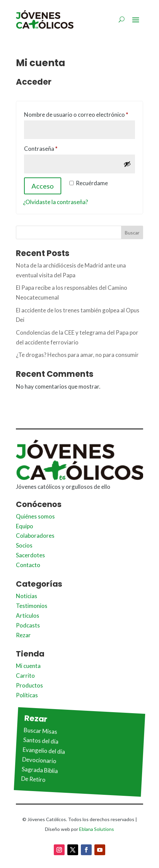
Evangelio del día (44, 751)
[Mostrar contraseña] (127, 164)
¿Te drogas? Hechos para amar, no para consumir (77, 355)
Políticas (27, 695)
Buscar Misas (41, 731)
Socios (24, 545)
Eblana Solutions (97, 829)
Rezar (23, 635)
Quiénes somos (35, 516)
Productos (29, 685)
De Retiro (33, 779)
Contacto (28, 565)
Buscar (132, 233)
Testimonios (32, 606)
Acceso (43, 186)
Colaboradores (35, 536)
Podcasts (28, 625)
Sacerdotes (30, 555)
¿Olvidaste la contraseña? (55, 202)
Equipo (25, 526)
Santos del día (41, 740)
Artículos (28, 615)
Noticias (27, 596)
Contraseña (55, 148)
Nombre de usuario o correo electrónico (79, 114)
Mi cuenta (28, 666)
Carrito (25, 676)
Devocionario (39, 760)
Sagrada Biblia (40, 770)
